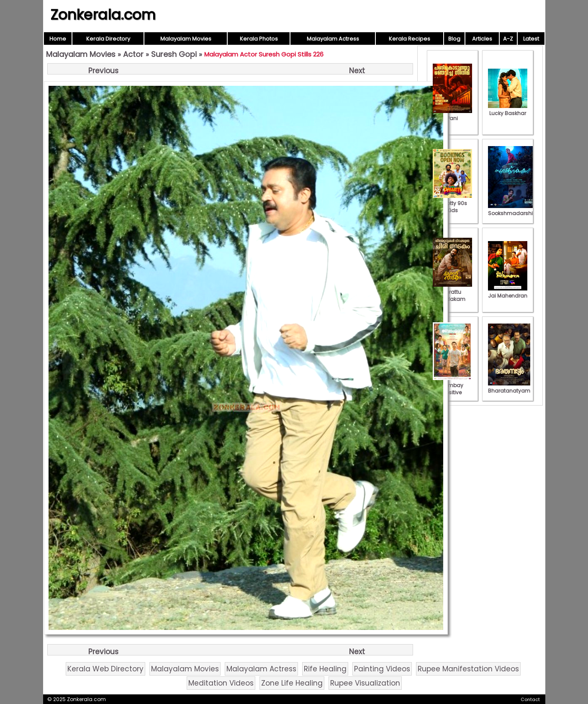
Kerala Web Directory (105, 669)
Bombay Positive (452, 385)
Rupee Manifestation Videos (468, 669)
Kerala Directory (108, 39)
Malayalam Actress (333, 39)
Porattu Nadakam (452, 292)
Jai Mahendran (508, 292)
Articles (482, 39)
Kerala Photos (259, 39)
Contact (530, 699)
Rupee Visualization (365, 683)
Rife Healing (325, 669)
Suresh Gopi (174, 54)
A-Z (508, 39)
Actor (133, 54)
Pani (452, 115)
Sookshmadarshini (513, 210)
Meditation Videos (221, 683)
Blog (454, 39)
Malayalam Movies (186, 39)
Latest (531, 39)
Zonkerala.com (103, 15)
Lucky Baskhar (508, 110)
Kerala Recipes (410, 39)
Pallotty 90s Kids (452, 203)
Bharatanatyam (509, 387)
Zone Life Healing (292, 683)
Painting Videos (382, 669)
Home (58, 39)
